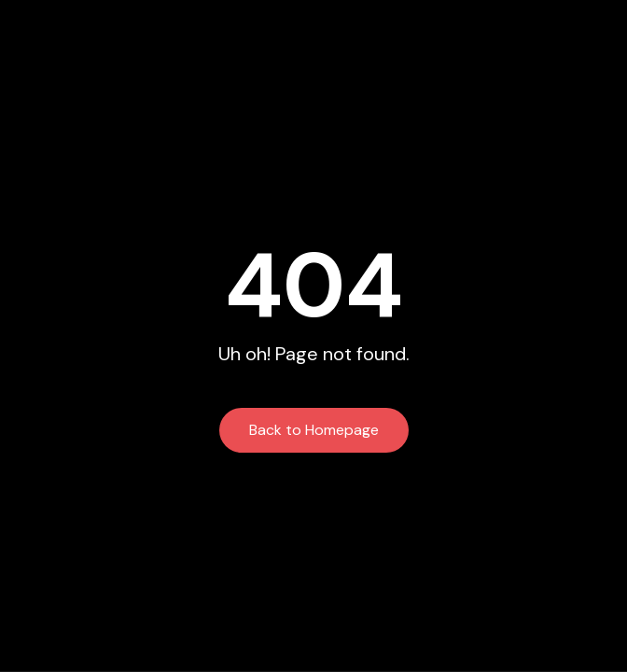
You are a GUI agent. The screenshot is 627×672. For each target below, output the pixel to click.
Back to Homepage (314, 430)
